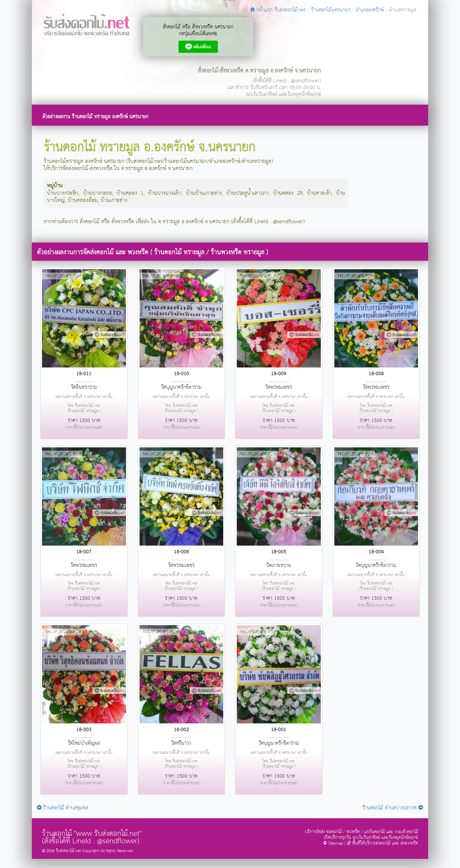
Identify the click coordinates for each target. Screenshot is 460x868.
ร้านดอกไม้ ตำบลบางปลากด (393, 808)
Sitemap (333, 843)
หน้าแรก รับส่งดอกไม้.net (278, 10)
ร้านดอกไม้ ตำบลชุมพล (63, 808)
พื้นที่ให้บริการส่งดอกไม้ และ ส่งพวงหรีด (382, 843)
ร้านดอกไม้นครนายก (331, 10)
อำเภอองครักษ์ (370, 10)
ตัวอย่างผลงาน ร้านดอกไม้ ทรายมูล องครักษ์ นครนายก (95, 117)
